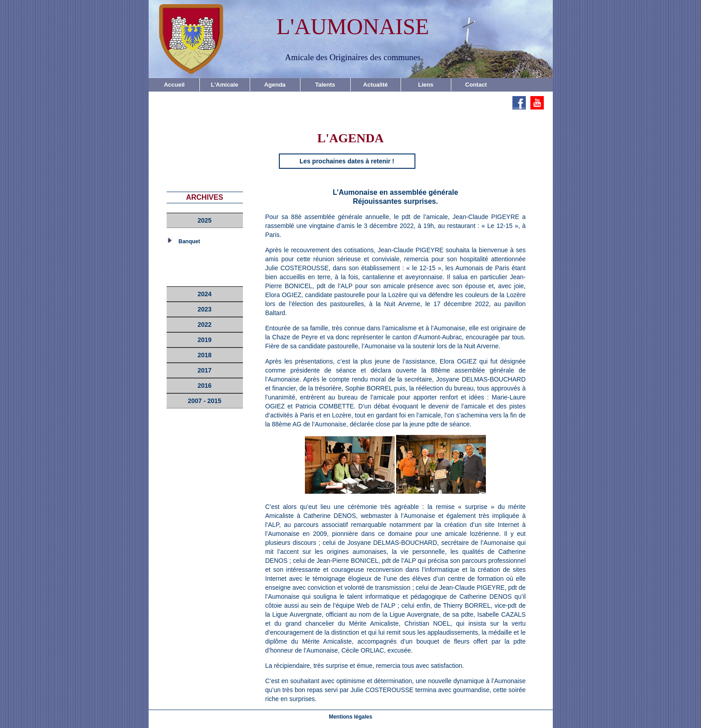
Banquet (190, 241)
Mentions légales (350, 717)
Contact (476, 85)
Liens (426, 85)
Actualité (376, 85)
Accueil (174, 85)
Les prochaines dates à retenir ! (347, 161)
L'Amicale (225, 85)
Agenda (275, 85)
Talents (325, 85)
